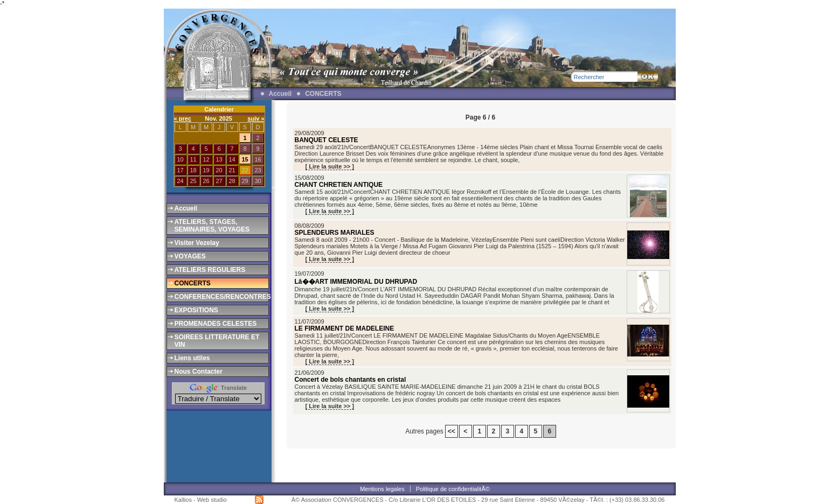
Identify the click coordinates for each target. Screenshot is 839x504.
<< (452, 431)
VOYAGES (190, 256)
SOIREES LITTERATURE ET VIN (217, 341)
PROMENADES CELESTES (216, 324)
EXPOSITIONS (196, 310)
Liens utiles (192, 358)
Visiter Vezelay (197, 243)
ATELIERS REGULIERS (210, 270)
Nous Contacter (199, 372)
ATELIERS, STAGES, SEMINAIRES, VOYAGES (212, 226)
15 (245, 159)
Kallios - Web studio (201, 500)
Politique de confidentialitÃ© (453, 489)
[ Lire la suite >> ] (330, 166)
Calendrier (219, 109)
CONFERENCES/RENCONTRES (221, 297)
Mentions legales (382, 489)
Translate (218, 388)
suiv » (256, 118)
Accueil (280, 94)
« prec (183, 118)
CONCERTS (323, 94)
